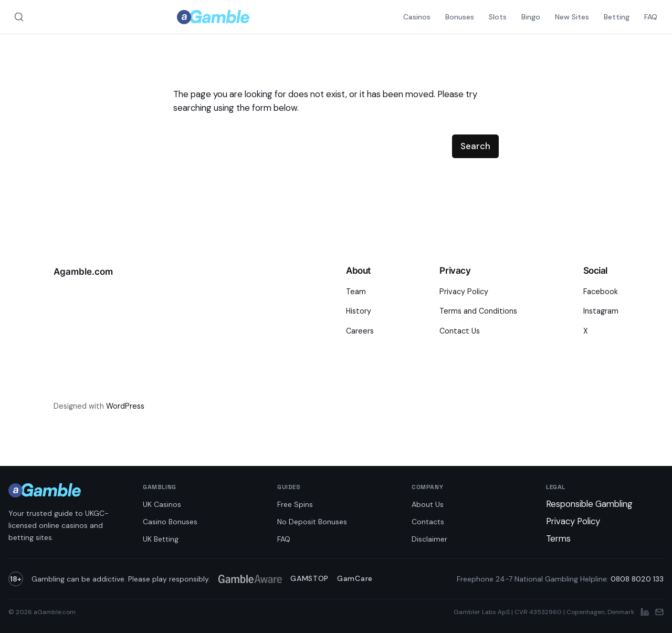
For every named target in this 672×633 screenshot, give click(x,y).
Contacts (428, 522)
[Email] (659, 612)
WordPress (125, 406)
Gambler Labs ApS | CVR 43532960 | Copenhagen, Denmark (544, 612)
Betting (617, 17)
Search (475, 146)
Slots (498, 17)
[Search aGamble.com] (19, 17)
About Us (428, 504)
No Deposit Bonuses (312, 522)
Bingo (531, 17)
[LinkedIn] (645, 612)
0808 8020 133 (637, 579)
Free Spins (295, 504)
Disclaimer (429, 539)
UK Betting (161, 539)
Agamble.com (83, 272)
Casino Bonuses (170, 522)
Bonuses (460, 17)
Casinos (417, 17)
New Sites (572, 17)
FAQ (651, 17)
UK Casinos (162, 504)
